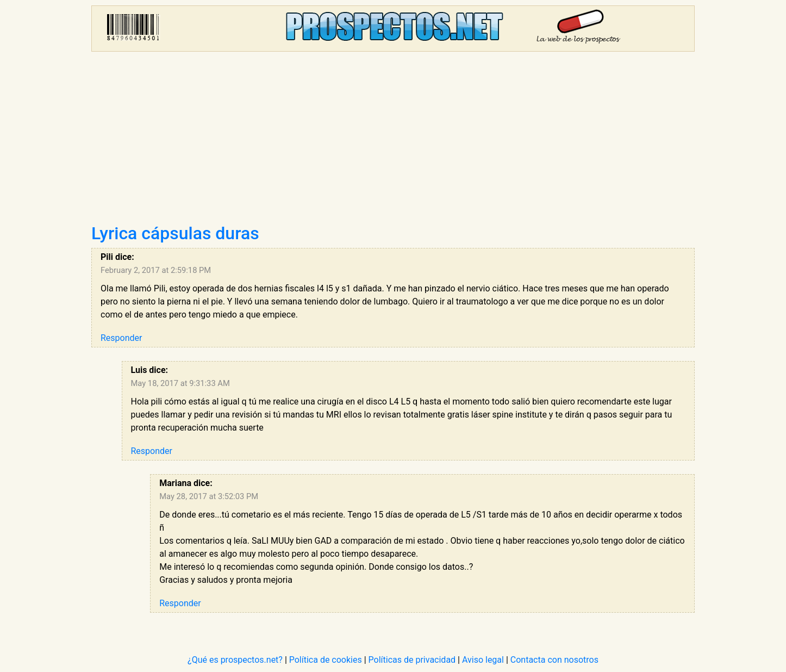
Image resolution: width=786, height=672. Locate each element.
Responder (121, 338)
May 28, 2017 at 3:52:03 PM (209, 496)
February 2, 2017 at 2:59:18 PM (156, 270)
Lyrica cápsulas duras (175, 233)
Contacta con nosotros (554, 660)
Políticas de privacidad (412, 660)
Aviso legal (483, 660)
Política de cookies (326, 660)
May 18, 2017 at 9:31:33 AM (180, 383)
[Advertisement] (393, 141)
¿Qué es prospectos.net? (235, 660)
